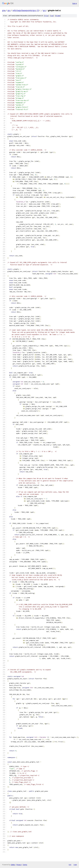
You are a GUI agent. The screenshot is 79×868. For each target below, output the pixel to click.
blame (58, 16)
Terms (25, 865)
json (75, 865)
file (46, 16)
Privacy (19, 865)
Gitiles (13, 865)
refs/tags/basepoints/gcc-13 (26, 10)
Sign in (75, 3)
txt (70, 865)
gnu (4, 10)
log (52, 16)
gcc (9, 10)
